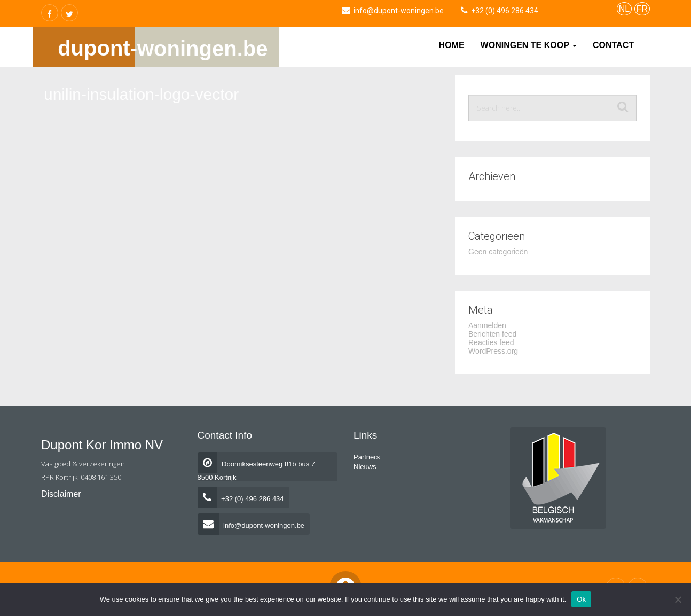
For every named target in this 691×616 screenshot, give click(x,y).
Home (452, 45)
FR (642, 9)
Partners (367, 457)
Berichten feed (492, 334)
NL (624, 9)
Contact (613, 45)
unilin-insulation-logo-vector (141, 94)
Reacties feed (491, 342)
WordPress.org (493, 351)
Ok (581, 599)
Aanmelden (487, 325)
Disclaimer (61, 494)
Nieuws (365, 467)
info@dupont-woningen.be (251, 525)
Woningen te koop (529, 45)
